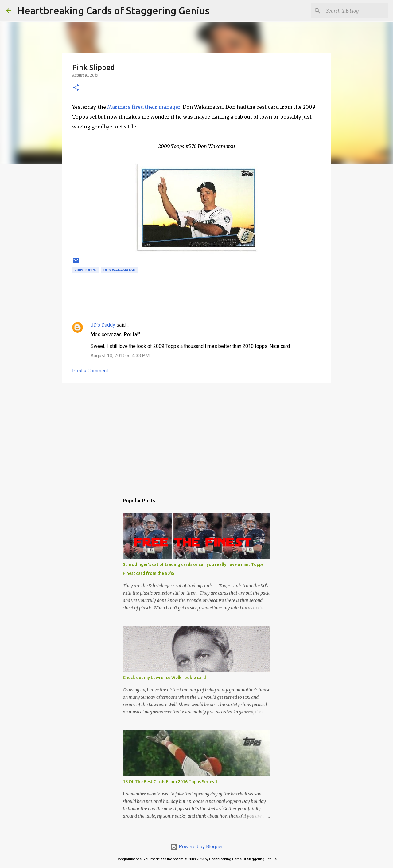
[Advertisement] (196, 436)
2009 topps (86, 270)
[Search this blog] (356, 11)
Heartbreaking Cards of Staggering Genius (113, 10)
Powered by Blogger (196, 847)
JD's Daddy (103, 325)
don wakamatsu (119, 270)
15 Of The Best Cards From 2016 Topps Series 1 (170, 782)
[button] (76, 88)
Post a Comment (90, 371)
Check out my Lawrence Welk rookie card (164, 678)
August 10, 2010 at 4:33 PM (120, 356)
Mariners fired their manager (144, 107)
